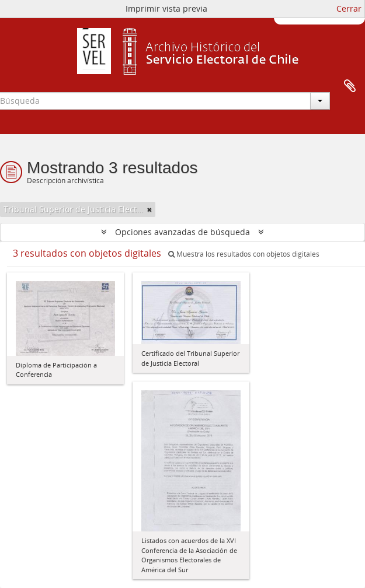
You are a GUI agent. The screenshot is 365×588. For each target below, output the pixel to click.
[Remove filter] (150, 209)
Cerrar (349, 8)
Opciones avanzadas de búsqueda (182, 232)
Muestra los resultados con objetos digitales (244, 254)
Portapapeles (350, 86)
